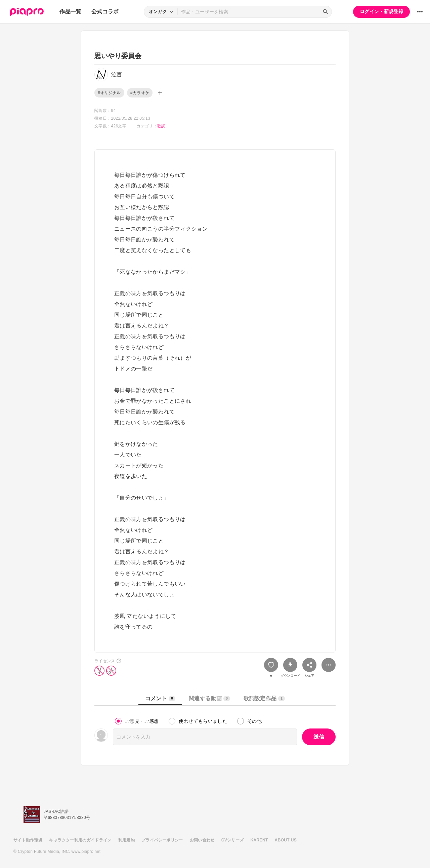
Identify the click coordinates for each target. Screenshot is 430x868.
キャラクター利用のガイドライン (80, 840)
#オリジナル (109, 93)
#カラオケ (140, 93)
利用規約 (126, 840)
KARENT (259, 840)
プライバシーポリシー (162, 840)
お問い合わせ (202, 840)
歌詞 (161, 126)
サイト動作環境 (28, 840)
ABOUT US (286, 840)
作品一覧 (70, 12)
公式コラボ (105, 12)
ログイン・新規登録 (381, 11)
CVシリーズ (233, 840)
